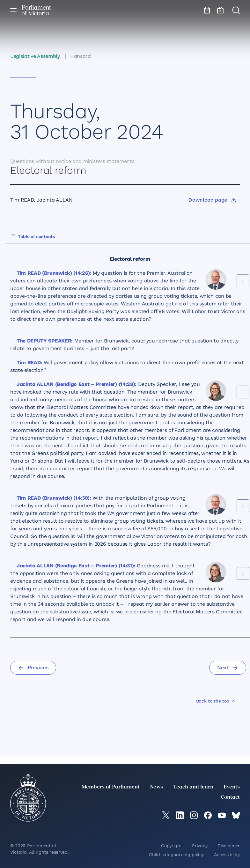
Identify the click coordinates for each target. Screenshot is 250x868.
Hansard (81, 56)
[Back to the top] (216, 701)
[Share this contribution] (243, 281)
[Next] (228, 668)
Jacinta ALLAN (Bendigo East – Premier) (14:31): (76, 566)
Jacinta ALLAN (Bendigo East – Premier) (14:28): (77, 384)
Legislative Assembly (35, 56)
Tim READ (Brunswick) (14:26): (54, 273)
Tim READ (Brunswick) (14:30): (54, 498)
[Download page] (212, 200)
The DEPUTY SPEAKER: (45, 341)
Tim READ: (29, 362)
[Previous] (33, 668)
